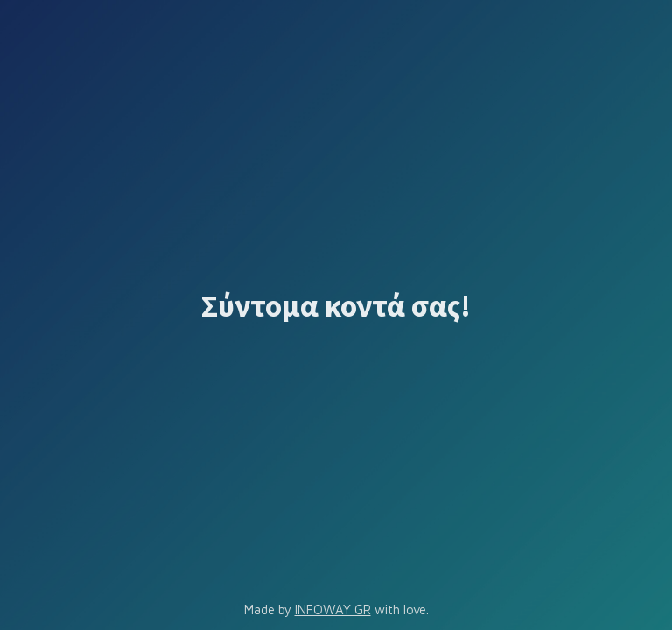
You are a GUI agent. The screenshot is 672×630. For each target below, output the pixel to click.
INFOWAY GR (333, 609)
